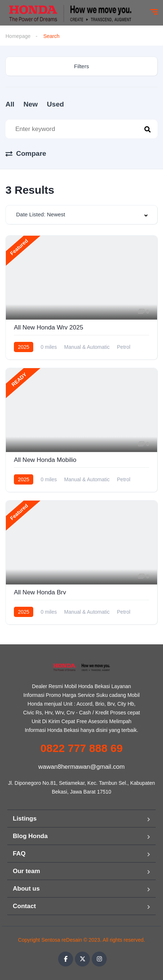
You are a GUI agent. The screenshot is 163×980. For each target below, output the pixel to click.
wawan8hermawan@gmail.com (81, 767)
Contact (24, 906)
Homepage (18, 36)
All (10, 104)
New (31, 104)
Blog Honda (30, 836)
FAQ (19, 854)
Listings (25, 819)
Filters (82, 66)
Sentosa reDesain (62, 940)
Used (55, 104)
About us (26, 889)
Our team (26, 871)
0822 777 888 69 (81, 748)
